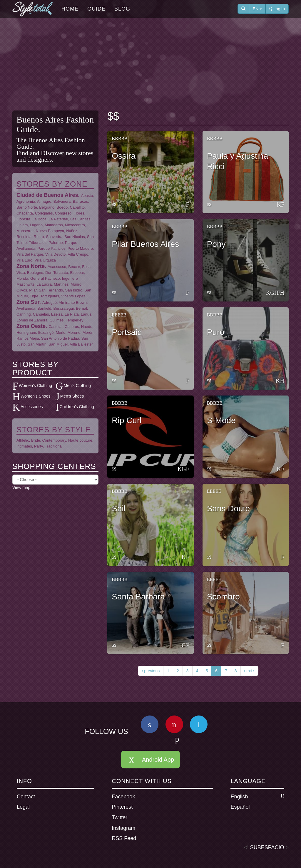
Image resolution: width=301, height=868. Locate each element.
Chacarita (25, 213)
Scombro (223, 597)
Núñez (72, 231)
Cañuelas (41, 314)
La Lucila (44, 284)
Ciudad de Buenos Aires (47, 195)
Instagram (123, 828)
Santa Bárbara (138, 597)
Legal (23, 807)
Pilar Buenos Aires (145, 244)
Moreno (74, 332)
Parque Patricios (51, 248)
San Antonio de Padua (60, 338)
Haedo (87, 327)
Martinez (61, 284)
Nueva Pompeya (50, 231)
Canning (24, 314)
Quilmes (57, 320)
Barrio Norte (27, 207)
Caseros (72, 327)
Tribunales (38, 243)
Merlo (61, 332)
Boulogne (35, 273)
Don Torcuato (57, 273)
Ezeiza (57, 314)
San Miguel (58, 344)
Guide (96, 9)
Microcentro (75, 225)
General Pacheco (45, 278)
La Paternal (58, 219)
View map (21, 487)
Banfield (44, 308)
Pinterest (122, 807)
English (257, 796)
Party (38, 446)
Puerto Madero (80, 248)
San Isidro (74, 290)
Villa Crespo (78, 254)
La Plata (72, 314)
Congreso (63, 213)
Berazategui (64, 308)
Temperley (74, 320)
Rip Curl (127, 420)
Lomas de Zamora (32, 320)
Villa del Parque (30, 254)
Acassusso (57, 267)
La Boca (39, 219)
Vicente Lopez (73, 296)
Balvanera (62, 201)
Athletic (23, 440)
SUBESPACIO (267, 847)
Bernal (81, 308)
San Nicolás (75, 237)
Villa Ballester (81, 344)
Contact (26, 797)
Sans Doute (228, 508)
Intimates (24, 446)
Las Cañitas (80, 219)
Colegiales (44, 213)
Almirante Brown (73, 303)
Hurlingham (26, 332)
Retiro (39, 237)
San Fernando (51, 290)
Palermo (56, 243)
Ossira (124, 156)
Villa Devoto (55, 254)
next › (249, 671)
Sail (119, 508)
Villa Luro (24, 260)
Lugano (36, 225)
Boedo (62, 207)
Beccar (74, 267)
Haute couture (80, 440)
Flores (79, 213)
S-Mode (221, 420)
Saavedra (54, 237)
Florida (22, 278)
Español (240, 807)
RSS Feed (124, 838)
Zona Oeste (31, 326)
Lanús (86, 314)
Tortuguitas (50, 296)
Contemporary (54, 440)
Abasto (87, 196)
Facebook (123, 797)
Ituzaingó (46, 332)
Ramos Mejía (28, 338)
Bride (36, 440)
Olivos (22, 290)
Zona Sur (28, 302)
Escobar (77, 273)
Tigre (34, 296)
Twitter (119, 817)
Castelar (56, 327)
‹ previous (151, 671)
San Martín (37, 344)
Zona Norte (31, 266)
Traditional (53, 446)
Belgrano (47, 207)
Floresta (23, 219)
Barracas (81, 201)
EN (257, 9)
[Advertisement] (155, 65)
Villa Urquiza (45, 260)
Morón (88, 332)
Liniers (22, 225)
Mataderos (54, 225)
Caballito (77, 207)
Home (70, 9)
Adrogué (50, 303)
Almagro (44, 201)
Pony (216, 244)
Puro (216, 332)
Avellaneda (26, 308)
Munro (76, 284)
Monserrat (25, 231)
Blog (122, 9)
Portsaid (127, 332)
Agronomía (26, 201)
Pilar (33, 290)
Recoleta (24, 237)
